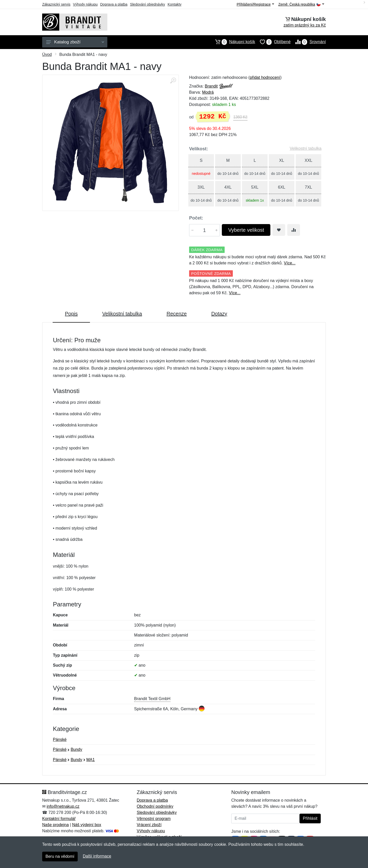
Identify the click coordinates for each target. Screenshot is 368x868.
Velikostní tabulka (306, 148)
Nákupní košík (233, 42)
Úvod (47, 54)
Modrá (208, 92)
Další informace (97, 856)
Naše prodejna (55, 825)
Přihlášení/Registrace (255, 4)
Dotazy (219, 314)
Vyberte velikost (246, 230)
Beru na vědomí (60, 856)
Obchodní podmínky (155, 806)
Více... (290, 263)
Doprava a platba (114, 4)
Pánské (60, 739)
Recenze (177, 314)
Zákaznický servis (56, 4)
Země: (301, 4)
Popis (71, 314)
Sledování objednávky (148, 4)
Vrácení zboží (149, 825)
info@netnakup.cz (63, 806)
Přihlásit (310, 818)
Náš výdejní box (87, 825)
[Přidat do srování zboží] (294, 230)
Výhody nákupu (85, 4)
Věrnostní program (154, 819)
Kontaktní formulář (59, 819)
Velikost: (199, 149)
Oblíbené (273, 42)
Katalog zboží (75, 42)
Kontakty (175, 4)
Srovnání (308, 42)
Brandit (211, 86)
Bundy (76, 749)
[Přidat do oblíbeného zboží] (279, 230)
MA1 (91, 760)
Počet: (196, 218)
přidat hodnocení (265, 77)
